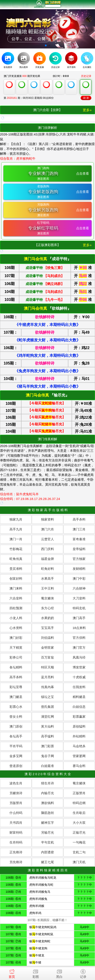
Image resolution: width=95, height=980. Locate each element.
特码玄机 (79, 608)
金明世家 (47, 648)
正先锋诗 (16, 852)
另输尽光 (47, 832)
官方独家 (79, 559)
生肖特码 (16, 842)
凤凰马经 (79, 657)
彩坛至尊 (16, 687)
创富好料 (16, 579)
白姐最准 (47, 766)
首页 (12, 973)
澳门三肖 (79, 529)
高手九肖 (16, 529)
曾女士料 (16, 717)
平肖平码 (16, 746)
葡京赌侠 (47, 598)
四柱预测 (16, 608)
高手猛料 (47, 736)
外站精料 (79, 736)
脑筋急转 (47, 813)
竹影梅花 (16, 549)
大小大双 (79, 823)
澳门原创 (16, 726)
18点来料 (79, 628)
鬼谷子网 (47, 756)
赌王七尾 (47, 862)
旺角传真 (16, 559)
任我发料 (79, 687)
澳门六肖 (47, 529)
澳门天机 (79, 862)
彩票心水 (16, 707)
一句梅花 (79, 842)
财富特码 (16, 832)
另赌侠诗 (16, 793)
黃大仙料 (47, 726)
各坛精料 (16, 667)
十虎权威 (79, 677)
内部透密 (47, 852)
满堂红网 (47, 717)
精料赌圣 (79, 697)
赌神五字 (47, 823)
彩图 (36, 973)
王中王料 (47, 588)
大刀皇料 (79, 598)
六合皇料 (16, 598)
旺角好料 (47, 569)
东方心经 (47, 608)
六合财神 (79, 588)
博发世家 (79, 667)
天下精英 (16, 648)
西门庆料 (47, 549)
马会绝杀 (79, 746)
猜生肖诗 (47, 783)
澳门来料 (16, 588)
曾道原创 (16, 766)
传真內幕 (47, 687)
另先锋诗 (16, 862)
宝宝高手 (47, 628)
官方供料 (79, 638)
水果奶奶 (47, 618)
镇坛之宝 (47, 697)
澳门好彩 (16, 638)
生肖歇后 (79, 813)
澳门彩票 (47, 746)
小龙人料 (16, 618)
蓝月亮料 (47, 677)
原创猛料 (79, 726)
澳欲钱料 (47, 803)
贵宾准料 (16, 569)
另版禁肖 (16, 803)
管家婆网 (79, 756)
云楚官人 (47, 539)
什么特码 (16, 813)
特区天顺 (47, 667)
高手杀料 (79, 519)
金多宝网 (16, 756)
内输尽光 (47, 793)
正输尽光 (79, 832)
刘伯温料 (47, 638)
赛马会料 (79, 766)
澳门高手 (79, 618)
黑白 (59, 973)
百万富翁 (47, 657)
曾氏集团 (47, 707)
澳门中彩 (79, 579)
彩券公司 (16, 657)
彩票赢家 (79, 717)
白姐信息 (79, 707)
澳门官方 (79, 648)
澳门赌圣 (16, 697)
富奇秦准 (79, 539)
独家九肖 (16, 519)
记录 (83, 973)
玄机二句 (79, 852)
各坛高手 (16, 736)
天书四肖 (16, 823)
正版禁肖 (79, 793)
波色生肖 (16, 783)
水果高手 (47, 579)
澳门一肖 (16, 539)
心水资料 (16, 628)
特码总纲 (79, 803)
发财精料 (79, 569)
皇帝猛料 (79, 549)
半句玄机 (47, 842)
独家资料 (47, 519)
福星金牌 (47, 559)
